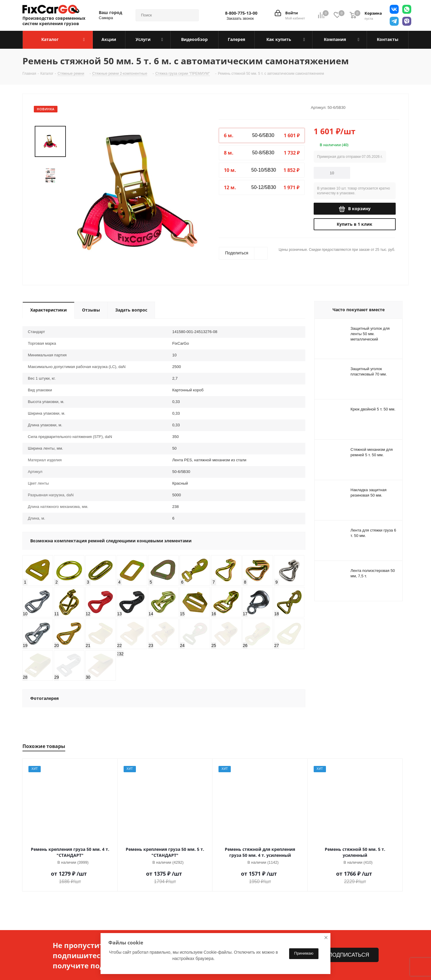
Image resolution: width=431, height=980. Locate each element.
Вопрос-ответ (123, 977)
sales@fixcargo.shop (337, 954)
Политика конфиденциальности (53, 944)
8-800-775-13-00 (241, 13)
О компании (36, 930)
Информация (125, 930)
